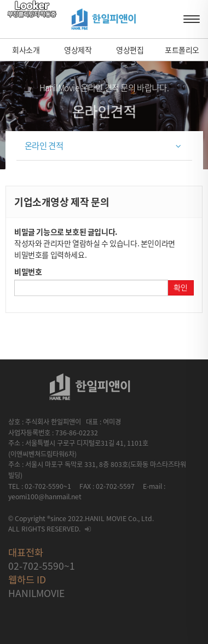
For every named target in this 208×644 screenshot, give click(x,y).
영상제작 (78, 50)
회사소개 (26, 50)
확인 (181, 288)
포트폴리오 (182, 50)
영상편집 (130, 50)
